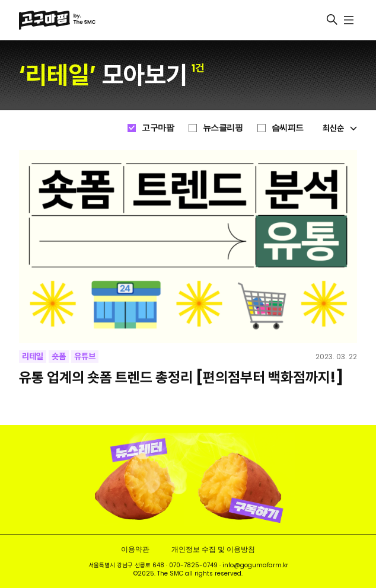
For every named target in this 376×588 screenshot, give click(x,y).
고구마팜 (158, 127)
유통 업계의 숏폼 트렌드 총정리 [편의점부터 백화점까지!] (181, 377)
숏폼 (59, 356)
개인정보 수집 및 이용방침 (213, 549)
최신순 (340, 128)
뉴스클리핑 (223, 127)
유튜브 (85, 356)
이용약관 (135, 549)
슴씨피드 (288, 127)
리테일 (33, 356)
